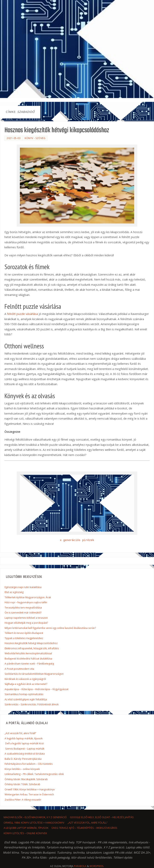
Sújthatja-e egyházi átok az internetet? (26, 684)
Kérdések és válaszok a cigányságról (25, 679)
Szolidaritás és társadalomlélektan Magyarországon (34, 674)
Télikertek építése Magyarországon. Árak (28, 597)
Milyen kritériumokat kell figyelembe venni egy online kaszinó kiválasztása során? (50, 628)
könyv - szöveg (35, 138)
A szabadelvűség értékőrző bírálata (25, 754)
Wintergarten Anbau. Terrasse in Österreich (29, 794)
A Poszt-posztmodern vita (19, 669)
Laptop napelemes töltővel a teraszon (26, 618)
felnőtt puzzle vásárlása (22, 314)
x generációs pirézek (77, 540)
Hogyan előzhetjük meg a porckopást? (26, 623)
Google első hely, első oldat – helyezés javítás (102, 817)
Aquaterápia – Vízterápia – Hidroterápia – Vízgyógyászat (36, 689)
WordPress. (97, 866)
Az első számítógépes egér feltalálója (26, 699)
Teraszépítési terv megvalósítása (23, 608)
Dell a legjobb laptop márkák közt (24, 743)
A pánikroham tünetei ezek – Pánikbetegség (29, 664)
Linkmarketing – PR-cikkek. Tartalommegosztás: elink (34, 774)
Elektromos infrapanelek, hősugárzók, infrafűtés (32, 648)
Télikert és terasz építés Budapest (24, 633)
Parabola (80, 866)
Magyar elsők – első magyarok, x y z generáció (35, 817)
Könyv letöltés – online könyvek (22, 769)
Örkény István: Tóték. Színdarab (22, 784)
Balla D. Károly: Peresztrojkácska (23, 759)
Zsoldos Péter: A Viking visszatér (23, 800)
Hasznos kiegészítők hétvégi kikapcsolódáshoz (57, 130)
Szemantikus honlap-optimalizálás (24, 694)
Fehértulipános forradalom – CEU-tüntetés (29, 764)
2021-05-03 (14, 138)
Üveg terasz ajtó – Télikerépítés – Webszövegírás (84, 828)
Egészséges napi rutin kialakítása (23, 587)
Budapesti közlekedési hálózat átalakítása (28, 659)
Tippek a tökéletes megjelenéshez (24, 638)
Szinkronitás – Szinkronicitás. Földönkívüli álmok (32, 704)
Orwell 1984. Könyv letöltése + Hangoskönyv (30, 789)
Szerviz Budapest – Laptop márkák (25, 749)
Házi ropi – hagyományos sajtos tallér (26, 602)
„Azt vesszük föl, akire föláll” (20, 733)
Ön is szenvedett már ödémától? (23, 613)
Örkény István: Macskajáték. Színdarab (26, 779)
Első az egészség (14, 592)
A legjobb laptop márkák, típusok (24, 738)
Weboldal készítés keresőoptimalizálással (28, 653)
